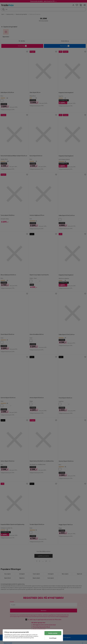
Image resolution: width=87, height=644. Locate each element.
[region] (33, 635)
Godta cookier (53, 633)
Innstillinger (53, 638)
